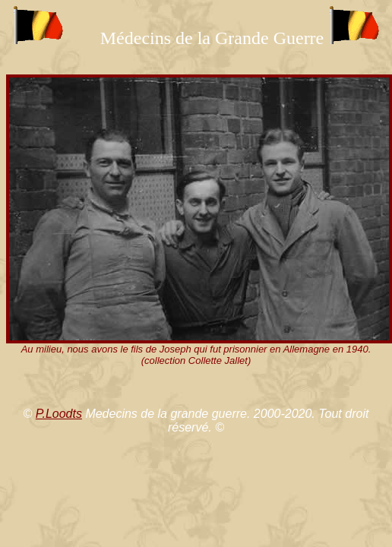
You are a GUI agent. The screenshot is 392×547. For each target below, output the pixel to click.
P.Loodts (59, 414)
